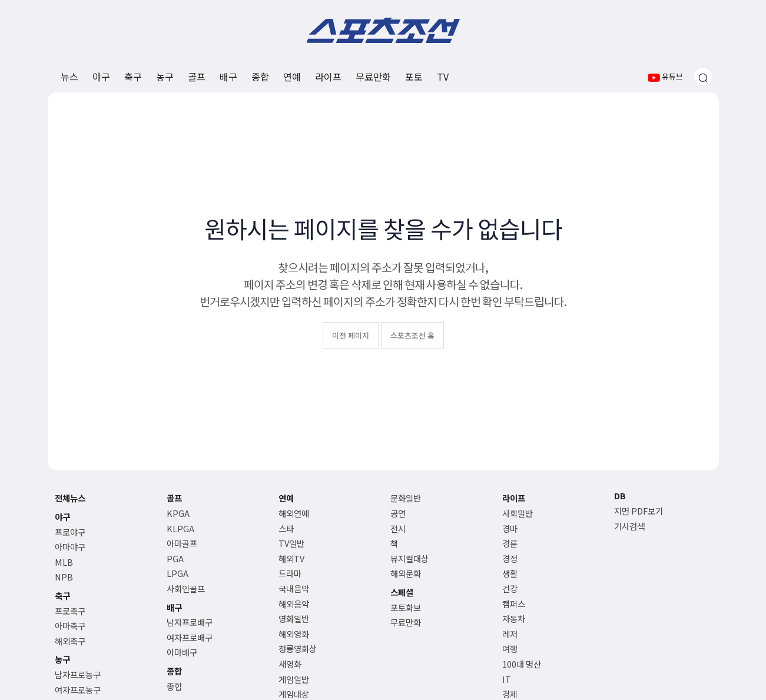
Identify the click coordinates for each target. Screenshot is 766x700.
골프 (197, 77)
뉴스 (69, 77)
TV (443, 77)
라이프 (328, 77)
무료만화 (373, 77)
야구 (101, 77)
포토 (414, 77)
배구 (228, 77)
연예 (292, 77)
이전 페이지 (351, 335)
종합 (260, 77)
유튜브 (666, 76)
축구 (133, 77)
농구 (165, 77)
